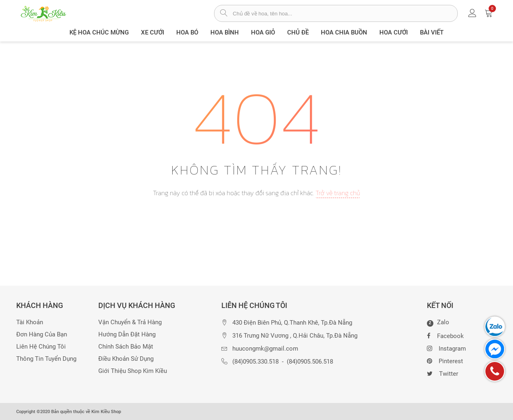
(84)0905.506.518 (310, 362)
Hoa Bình (225, 32)
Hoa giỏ (263, 32)
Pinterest (445, 360)
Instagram (446, 348)
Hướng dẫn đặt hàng (127, 335)
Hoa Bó (187, 32)
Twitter (443, 373)
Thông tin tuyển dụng (46, 359)
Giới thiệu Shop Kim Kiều (133, 371)
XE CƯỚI (153, 32)
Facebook (445, 335)
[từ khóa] (345, 13)
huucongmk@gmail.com (265, 349)
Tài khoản (30, 322)
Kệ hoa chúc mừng (99, 32)
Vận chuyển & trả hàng (130, 322)
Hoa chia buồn (344, 32)
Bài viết (432, 32)
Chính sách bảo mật (126, 347)
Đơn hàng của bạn (42, 335)
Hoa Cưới (394, 32)
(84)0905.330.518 (255, 362)
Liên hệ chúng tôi (41, 347)
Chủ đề (298, 32)
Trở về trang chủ (338, 193)
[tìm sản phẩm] (224, 14)
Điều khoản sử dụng (126, 359)
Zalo (438, 323)
